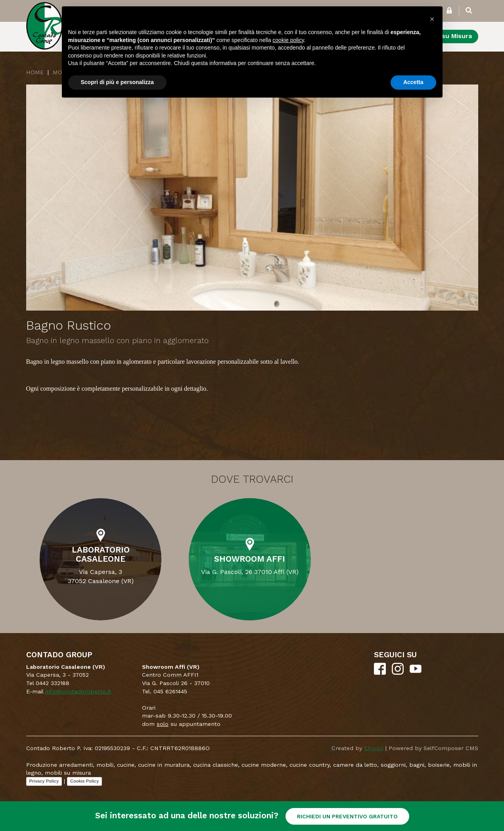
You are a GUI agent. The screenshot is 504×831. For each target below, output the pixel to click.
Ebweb (374, 748)
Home (35, 72)
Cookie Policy (84, 781)
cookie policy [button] (288, 40)
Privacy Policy (44, 781)
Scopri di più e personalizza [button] (117, 82)
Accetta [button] (413, 82)
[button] (432, 19)
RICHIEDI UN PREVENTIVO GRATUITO (347, 816)
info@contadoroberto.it (78, 691)
